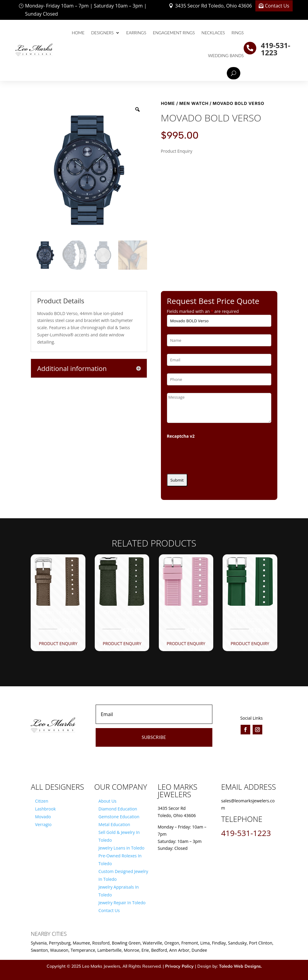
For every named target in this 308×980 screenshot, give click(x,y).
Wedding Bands (226, 55)
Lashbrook (45, 809)
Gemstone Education (119, 817)
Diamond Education (118, 809)
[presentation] (213, 455)
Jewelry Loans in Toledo (121, 848)
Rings (238, 33)
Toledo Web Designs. (240, 966)
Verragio (43, 824)
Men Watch (194, 103)
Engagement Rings (174, 33)
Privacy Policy (179, 966)
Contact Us (277, 6)
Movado (43, 817)
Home (78, 33)
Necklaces (213, 33)
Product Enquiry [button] (58, 643)
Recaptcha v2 (181, 436)
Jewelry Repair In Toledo (122, 903)
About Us (107, 801)
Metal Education (114, 824)
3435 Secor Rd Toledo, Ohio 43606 (213, 6)
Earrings (136, 33)
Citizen (42, 801)
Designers (102, 33)
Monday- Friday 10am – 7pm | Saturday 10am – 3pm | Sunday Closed (86, 10)
